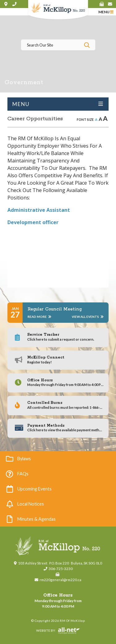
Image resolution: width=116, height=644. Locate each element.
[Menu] (106, 12)
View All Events (88, 317)
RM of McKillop (58, 10)
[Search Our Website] (58, 45)
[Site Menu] (58, 104)
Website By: (44, 631)
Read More (39, 317)
